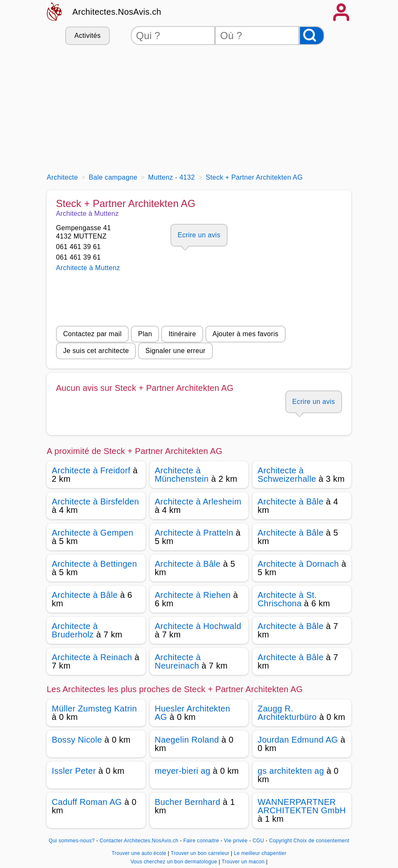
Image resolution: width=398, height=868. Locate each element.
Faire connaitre (201, 841)
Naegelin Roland (187, 740)
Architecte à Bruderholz (75, 630)
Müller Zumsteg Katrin (94, 709)
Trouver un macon (244, 862)
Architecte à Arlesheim (198, 502)
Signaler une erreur (175, 351)
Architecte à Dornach (298, 564)
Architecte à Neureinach (178, 661)
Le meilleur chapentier (260, 853)
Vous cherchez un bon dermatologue (175, 862)
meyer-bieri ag (183, 771)
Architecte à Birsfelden (95, 502)
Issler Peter (74, 771)
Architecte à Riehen (193, 595)
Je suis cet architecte (96, 351)
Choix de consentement (321, 841)
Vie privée (236, 841)
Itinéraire (182, 334)
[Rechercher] (312, 36)
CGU (258, 841)
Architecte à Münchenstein (182, 475)
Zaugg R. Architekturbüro (287, 713)
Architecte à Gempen (93, 533)
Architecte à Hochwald (198, 626)
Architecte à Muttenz (88, 268)
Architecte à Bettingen (94, 564)
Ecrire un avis (199, 235)
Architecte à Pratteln (194, 533)
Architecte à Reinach (92, 657)
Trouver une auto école (140, 853)
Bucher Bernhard (188, 802)
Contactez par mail (92, 334)
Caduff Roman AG (87, 802)
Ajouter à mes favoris (245, 334)
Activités (88, 36)
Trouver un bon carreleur (201, 853)
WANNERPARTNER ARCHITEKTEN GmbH (302, 806)
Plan (145, 334)
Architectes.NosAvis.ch (117, 12)
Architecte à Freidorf (91, 470)
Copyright (280, 841)
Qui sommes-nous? (72, 841)
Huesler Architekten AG (193, 713)
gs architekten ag (291, 771)
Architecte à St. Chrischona (287, 599)
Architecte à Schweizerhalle (287, 475)
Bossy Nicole (77, 740)
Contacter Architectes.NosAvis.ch (139, 841)
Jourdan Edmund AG (298, 740)
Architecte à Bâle (291, 502)
